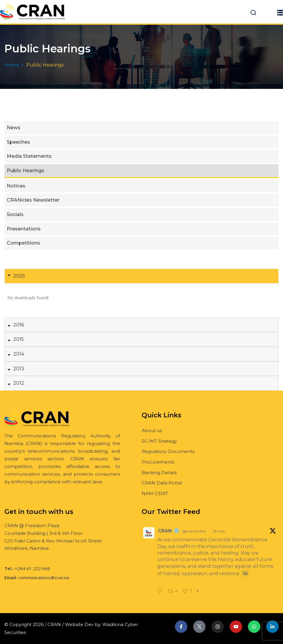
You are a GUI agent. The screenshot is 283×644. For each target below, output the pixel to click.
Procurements (158, 462)
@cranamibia (194, 531)
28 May (219, 531)
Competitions (23, 243)
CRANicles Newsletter (33, 200)
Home (12, 65)
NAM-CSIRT (155, 493)
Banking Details (159, 473)
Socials (15, 214)
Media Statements (29, 156)
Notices (16, 186)
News (14, 128)
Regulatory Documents (168, 451)
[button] (280, 13)
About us (152, 430)
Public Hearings (25, 171)
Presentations (24, 229)
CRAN (165, 531)
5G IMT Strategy (159, 441)
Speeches (18, 142)
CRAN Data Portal (162, 483)
